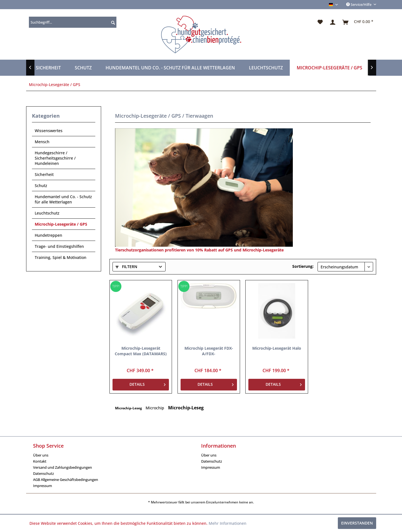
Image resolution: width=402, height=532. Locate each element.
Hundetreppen (48, 235)
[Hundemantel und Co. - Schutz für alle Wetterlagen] (170, 68)
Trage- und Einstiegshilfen (59, 246)
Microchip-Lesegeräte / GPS (61, 224)
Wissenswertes (49, 131)
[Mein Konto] (333, 22)
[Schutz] (83, 68)
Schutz (41, 186)
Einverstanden (357, 523)
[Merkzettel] (320, 22)
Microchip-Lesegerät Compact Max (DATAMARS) (141, 351)
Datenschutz (43, 473)
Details (148, 384)
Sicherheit (44, 174)
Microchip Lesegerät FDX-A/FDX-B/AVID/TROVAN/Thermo (209, 351)
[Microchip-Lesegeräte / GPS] (329, 68)
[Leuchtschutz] (266, 68)
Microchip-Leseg (129, 408)
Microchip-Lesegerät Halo (277, 348)
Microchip (155, 408)
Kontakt (40, 461)
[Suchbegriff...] (73, 22)
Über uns (41, 455)
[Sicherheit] (48, 68)
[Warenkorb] (358, 22)
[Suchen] (112, 22)
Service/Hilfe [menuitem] (359, 4)
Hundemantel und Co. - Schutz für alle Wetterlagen (63, 199)
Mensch (42, 142)
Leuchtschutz (47, 213)
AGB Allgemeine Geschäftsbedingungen (66, 480)
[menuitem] (73, 22)
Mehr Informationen (228, 523)
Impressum (43, 486)
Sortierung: (303, 266)
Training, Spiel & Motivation (61, 257)
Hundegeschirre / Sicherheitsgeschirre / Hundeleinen (55, 158)
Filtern (126, 267)
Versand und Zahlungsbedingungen (63, 467)
